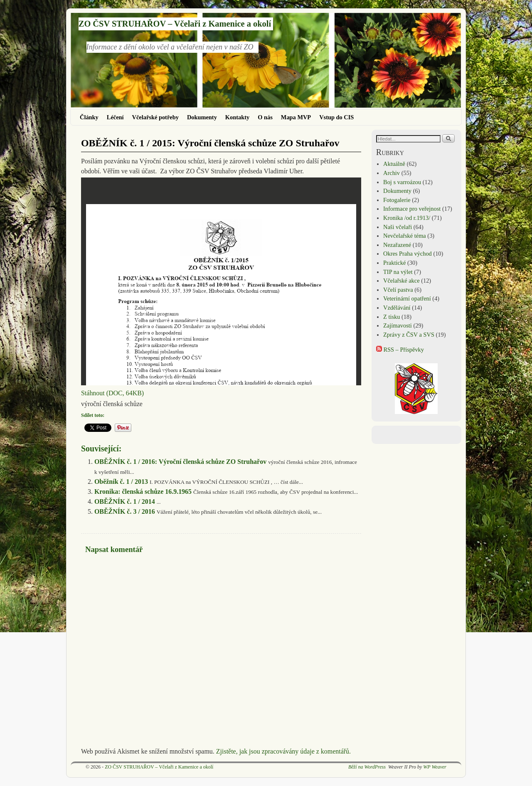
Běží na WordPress (367, 767)
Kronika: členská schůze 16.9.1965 (143, 492)
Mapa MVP (296, 117)
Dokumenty (202, 117)
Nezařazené (397, 245)
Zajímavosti (398, 325)
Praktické (394, 263)
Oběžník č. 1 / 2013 (121, 482)
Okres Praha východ (408, 254)
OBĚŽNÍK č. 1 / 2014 (125, 501)
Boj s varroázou (402, 182)
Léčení (115, 117)
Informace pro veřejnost (412, 209)
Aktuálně (394, 164)
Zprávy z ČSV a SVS (409, 335)
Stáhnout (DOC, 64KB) (112, 393)
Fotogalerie (397, 200)
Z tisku (392, 317)
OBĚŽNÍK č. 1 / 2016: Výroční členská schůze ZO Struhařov (180, 462)
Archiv (392, 173)
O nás (265, 117)
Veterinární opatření (407, 298)
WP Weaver (435, 767)
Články (89, 117)
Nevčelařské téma (405, 236)
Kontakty (237, 117)
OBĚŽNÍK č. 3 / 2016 (125, 511)
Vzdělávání (397, 308)
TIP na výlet (398, 272)
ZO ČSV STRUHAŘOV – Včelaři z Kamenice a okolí (175, 24)
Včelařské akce (401, 281)
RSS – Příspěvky (400, 350)
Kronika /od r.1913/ (407, 218)
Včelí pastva (398, 290)
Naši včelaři (398, 227)
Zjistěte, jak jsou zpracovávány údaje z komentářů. (283, 751)
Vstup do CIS (336, 117)
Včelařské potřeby (155, 117)
